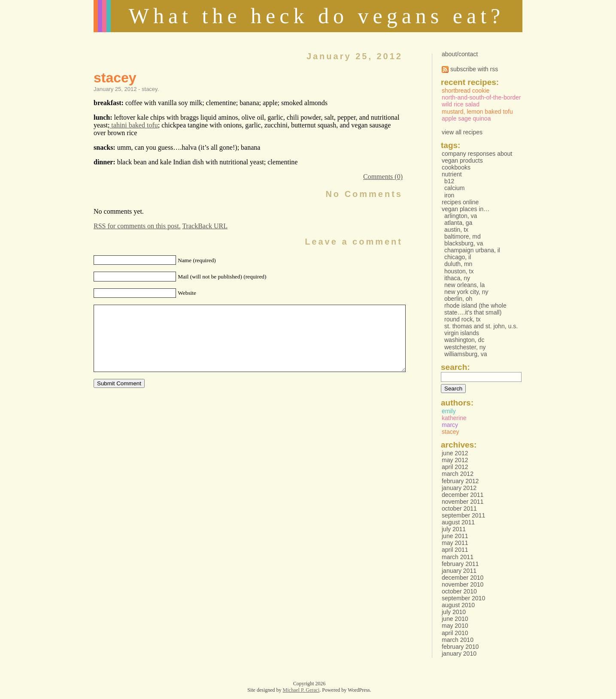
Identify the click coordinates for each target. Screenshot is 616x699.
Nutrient (452, 174)
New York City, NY (466, 292)
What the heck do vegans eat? (317, 16)
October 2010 (459, 591)
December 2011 (463, 495)
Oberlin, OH (458, 299)
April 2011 (455, 550)
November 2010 (463, 584)
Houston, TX (459, 271)
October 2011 (459, 508)
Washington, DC (464, 340)
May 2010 (455, 626)
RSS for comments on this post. (137, 226)
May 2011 (455, 543)
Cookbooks (456, 167)
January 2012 (459, 488)
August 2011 (458, 522)
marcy (450, 425)
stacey (115, 78)
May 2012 (455, 460)
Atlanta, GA (458, 223)
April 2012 (455, 467)
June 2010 (455, 619)
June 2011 (455, 536)
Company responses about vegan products (477, 157)
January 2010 (459, 654)
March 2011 (458, 557)
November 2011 (463, 502)
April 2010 (455, 633)
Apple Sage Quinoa (466, 118)
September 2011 (463, 515)
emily (449, 411)
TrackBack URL (205, 226)
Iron (449, 195)
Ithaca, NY (457, 278)
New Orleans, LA (464, 285)
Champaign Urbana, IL (472, 250)
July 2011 (454, 529)
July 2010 (454, 612)
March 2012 (458, 474)
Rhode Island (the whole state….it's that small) (475, 309)
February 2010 (460, 647)
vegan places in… (466, 209)
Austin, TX (456, 230)
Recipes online (460, 202)
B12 (449, 181)
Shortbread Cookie (466, 91)
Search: (455, 367)
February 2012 (460, 481)
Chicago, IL (458, 257)
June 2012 (455, 453)
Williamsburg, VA (466, 354)
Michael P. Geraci (301, 690)
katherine (454, 418)
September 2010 (463, 598)
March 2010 (458, 640)
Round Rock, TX (463, 319)
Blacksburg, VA (464, 243)
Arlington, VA (461, 216)
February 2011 (460, 564)
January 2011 (459, 571)
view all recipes (462, 132)
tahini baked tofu (134, 125)
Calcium (454, 188)
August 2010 (458, 605)
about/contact (460, 54)
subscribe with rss (470, 69)
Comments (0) (383, 177)
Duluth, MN (458, 264)
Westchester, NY (465, 347)
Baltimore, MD (463, 236)
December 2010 (463, 578)
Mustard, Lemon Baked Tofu (477, 112)
